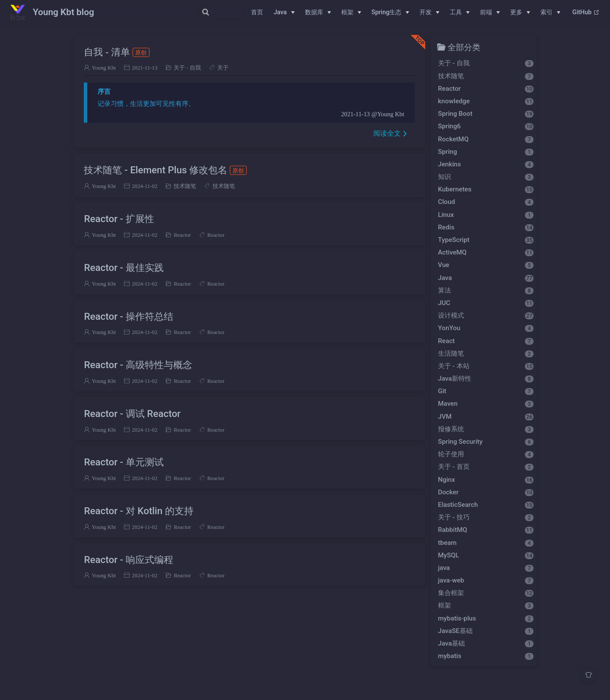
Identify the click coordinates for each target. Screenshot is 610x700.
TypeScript (486, 240)
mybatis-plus (486, 618)
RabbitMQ (486, 530)
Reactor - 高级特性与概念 (138, 365)
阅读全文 (387, 133)
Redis (486, 227)
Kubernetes (486, 189)
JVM (486, 417)
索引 (546, 12)
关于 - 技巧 (486, 517)
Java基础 (486, 643)
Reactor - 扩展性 (119, 219)
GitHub (586, 13)
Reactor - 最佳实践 (124, 267)
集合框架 (486, 593)
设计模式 (486, 315)
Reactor (182, 235)
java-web (486, 580)
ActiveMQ (486, 252)
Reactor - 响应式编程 (128, 560)
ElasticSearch (486, 505)
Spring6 (486, 126)
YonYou (486, 328)
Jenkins (486, 164)
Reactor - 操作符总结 (128, 316)
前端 (486, 12)
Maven (486, 404)
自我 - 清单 (116, 52)
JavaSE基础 (486, 631)
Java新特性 (486, 379)
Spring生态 (387, 12)
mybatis (486, 656)
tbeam (486, 543)
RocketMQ (486, 139)
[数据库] (318, 13)
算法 (486, 290)
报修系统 (486, 429)
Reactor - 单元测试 (124, 462)
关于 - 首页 (486, 467)
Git (486, 391)
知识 (486, 177)
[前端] (490, 13)
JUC (486, 303)
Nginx (486, 480)
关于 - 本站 (486, 366)
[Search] (200, 12)
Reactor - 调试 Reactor (132, 414)
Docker (486, 492)
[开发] (429, 13)
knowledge (486, 101)
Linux (486, 215)
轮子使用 (486, 454)
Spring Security (486, 442)
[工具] (460, 13)
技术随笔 (185, 186)
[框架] (351, 13)
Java (280, 12)
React (486, 341)
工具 (456, 12)
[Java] (284, 13)
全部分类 (464, 47)
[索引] (550, 13)
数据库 (314, 12)
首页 (257, 12)
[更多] (520, 13)
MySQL (486, 555)
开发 (426, 12)
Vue (486, 265)
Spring (486, 152)
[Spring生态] (391, 13)
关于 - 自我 (187, 68)
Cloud (486, 202)
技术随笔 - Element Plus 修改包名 (165, 170)
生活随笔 (486, 353)
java (486, 568)
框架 (347, 12)
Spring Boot (486, 114)
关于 (223, 68)
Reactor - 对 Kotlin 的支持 (138, 511)
